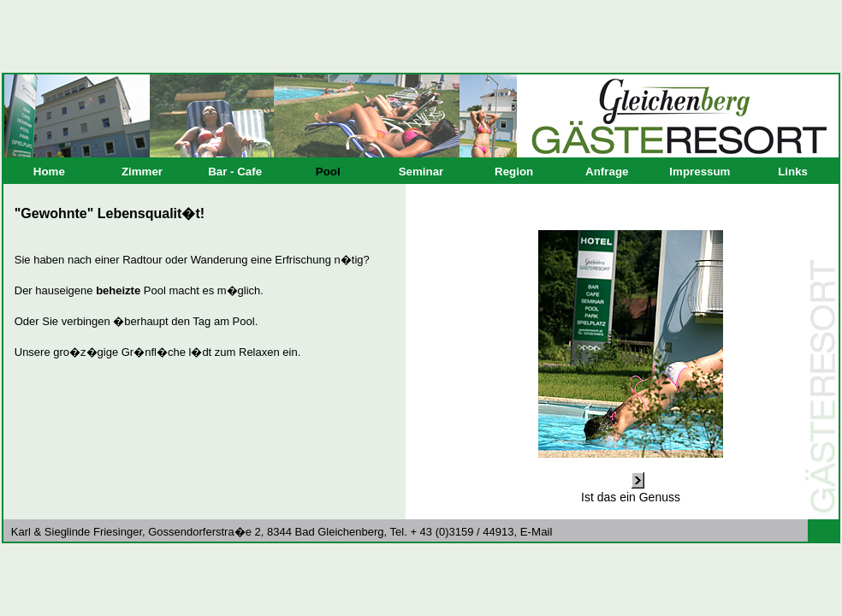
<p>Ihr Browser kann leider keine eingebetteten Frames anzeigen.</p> (421, 352)
